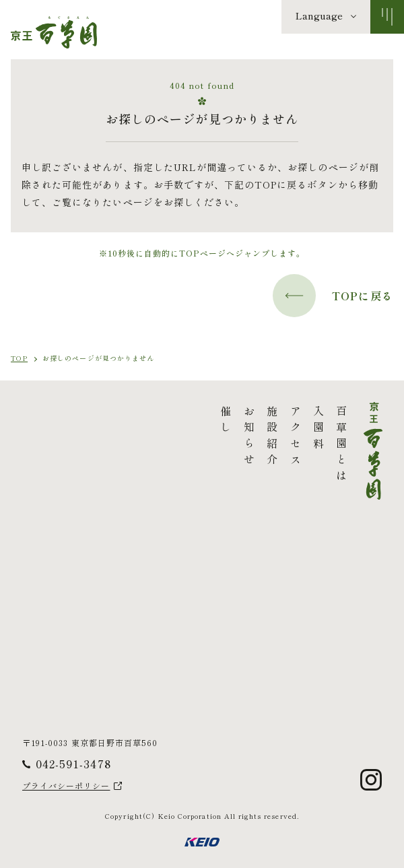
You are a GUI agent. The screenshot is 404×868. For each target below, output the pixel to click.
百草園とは (242, 446)
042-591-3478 (73, 764)
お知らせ (149, 438)
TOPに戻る (333, 296)
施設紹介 (173, 438)
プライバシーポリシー (66, 786)
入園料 (219, 430)
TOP (19, 358)
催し (127, 422)
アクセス (196, 438)
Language (319, 15)
